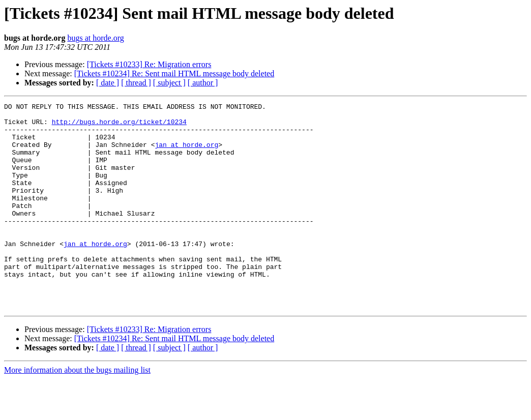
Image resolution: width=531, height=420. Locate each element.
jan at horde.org (186, 154)
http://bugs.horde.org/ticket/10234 (119, 126)
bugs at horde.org (95, 38)
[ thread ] (136, 83)
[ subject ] (169, 83)
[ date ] (108, 83)
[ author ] (203, 83)
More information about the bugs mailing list (77, 411)
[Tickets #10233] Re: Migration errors (149, 64)
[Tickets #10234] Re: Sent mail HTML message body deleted (174, 73)
